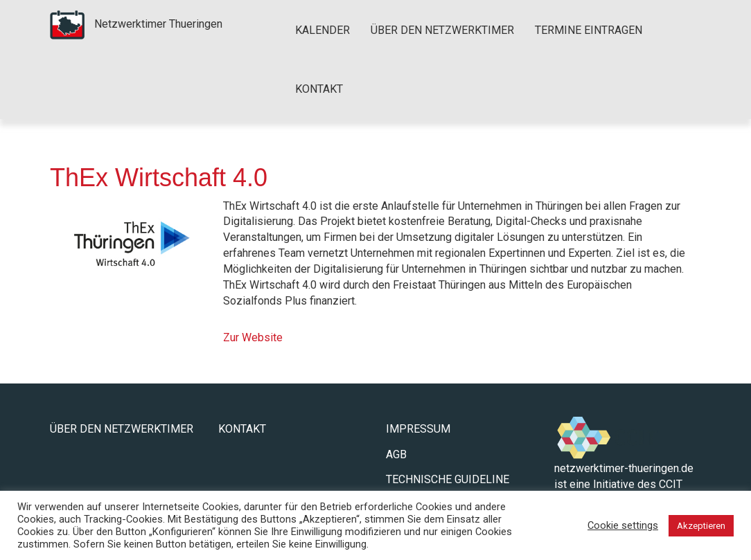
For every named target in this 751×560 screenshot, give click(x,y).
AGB (396, 454)
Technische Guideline (448, 479)
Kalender (323, 30)
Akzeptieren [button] (701, 526)
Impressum (418, 429)
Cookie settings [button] (623, 525)
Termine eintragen (589, 30)
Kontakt (319, 89)
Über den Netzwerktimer (442, 30)
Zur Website (253, 337)
